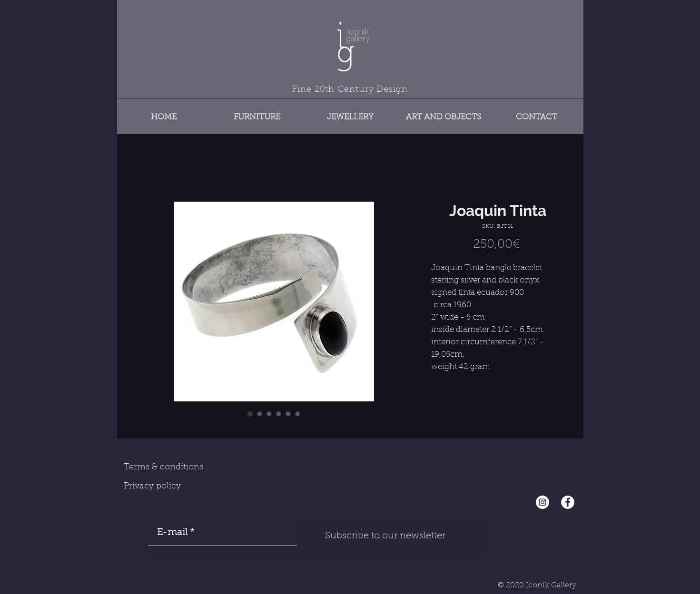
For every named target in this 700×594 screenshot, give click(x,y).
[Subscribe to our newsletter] (385, 536)
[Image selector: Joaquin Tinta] (250, 414)
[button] (257, 113)
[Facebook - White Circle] (568, 502)
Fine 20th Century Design (350, 90)
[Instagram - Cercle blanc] (542, 502)
